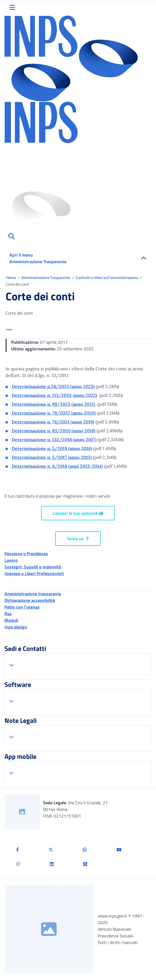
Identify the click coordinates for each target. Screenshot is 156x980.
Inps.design (16, 627)
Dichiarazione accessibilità (30, 600)
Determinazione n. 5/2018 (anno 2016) (52, 448)
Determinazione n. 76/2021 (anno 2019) (53, 422)
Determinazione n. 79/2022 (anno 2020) (54, 413)
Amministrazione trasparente (33, 594)
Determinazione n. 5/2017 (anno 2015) (52, 457)
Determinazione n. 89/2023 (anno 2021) (53, 404)
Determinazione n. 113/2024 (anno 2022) (54, 395)
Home (11, 277)
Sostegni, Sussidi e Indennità (33, 567)
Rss (8, 614)
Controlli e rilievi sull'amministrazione (107, 277)
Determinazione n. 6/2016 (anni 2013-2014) (57, 466)
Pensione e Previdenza (26, 554)
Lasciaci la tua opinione (78, 513)
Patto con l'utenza (22, 607)
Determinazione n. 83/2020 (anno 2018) (54, 431)
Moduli (11, 620)
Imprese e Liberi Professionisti (34, 573)
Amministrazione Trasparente (46, 277)
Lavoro (11, 560)
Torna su (78, 539)
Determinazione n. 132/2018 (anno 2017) (54, 439)
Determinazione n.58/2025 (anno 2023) (53, 386)
